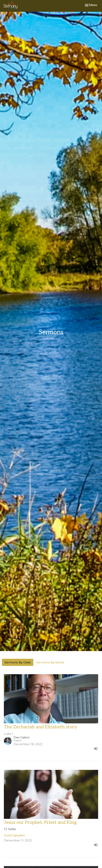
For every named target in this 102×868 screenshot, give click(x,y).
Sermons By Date (18, 662)
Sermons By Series (50, 662)
